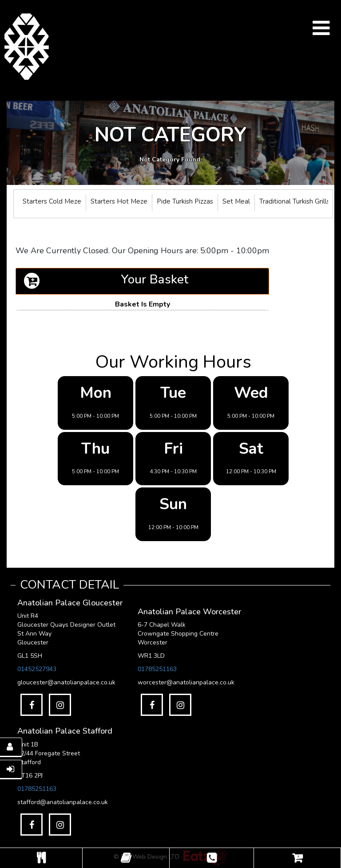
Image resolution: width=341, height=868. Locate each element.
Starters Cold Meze (52, 201)
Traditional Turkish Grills (295, 201)
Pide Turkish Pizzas (185, 201)
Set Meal (236, 201)
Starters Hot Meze (119, 201)
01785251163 (157, 669)
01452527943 (37, 669)
